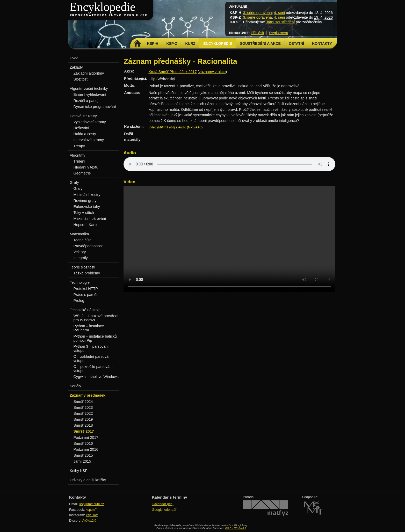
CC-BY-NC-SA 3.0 (236, 528)
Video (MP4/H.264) (162, 127)
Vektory (80, 252)
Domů (137, 43)
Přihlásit (257, 33)
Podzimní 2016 (86, 449)
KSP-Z (172, 43)
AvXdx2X (89, 520)
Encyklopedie (102, 7)
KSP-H (153, 43)
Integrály (81, 258)
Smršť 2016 (83, 443)
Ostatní (296, 43)
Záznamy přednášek (88, 395)
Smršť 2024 (83, 402)
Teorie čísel (83, 240)
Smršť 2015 (83, 455)
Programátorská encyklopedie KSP (109, 15)
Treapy (79, 146)
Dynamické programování (95, 107)
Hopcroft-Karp (85, 225)
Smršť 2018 (83, 425)
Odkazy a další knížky (88, 480)
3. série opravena (258, 13)
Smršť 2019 (83, 419)
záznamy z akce (212, 72)
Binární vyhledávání (90, 94)
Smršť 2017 (84, 431)
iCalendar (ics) (163, 504)
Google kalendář (164, 510)
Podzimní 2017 (86, 438)
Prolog (79, 301)
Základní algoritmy (89, 73)
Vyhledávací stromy (90, 122)
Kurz (190, 43)
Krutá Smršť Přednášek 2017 (172, 72)
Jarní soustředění (280, 22)
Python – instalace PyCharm (89, 328)
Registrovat (279, 33)
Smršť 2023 (83, 407)
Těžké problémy (87, 273)
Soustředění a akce (260, 43)
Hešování (81, 128)
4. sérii (279, 13)
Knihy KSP (79, 471)
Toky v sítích (84, 213)
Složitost (81, 79)
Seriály (75, 386)
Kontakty (322, 43)
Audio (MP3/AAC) (190, 127)
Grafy (78, 188)
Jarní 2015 (82, 461)
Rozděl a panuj (86, 101)
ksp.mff (91, 510)
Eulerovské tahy (87, 207)
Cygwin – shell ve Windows (96, 377)
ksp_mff (92, 515)
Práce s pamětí (86, 295)
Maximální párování (90, 218)
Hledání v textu (86, 167)
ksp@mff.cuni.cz (92, 504)
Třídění (79, 161)
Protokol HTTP (86, 289)
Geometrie (82, 173)
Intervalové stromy (89, 140)
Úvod (74, 58)
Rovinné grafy (85, 201)
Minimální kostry (87, 195)
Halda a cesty (85, 134)
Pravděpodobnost (88, 246)
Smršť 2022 (83, 413)
